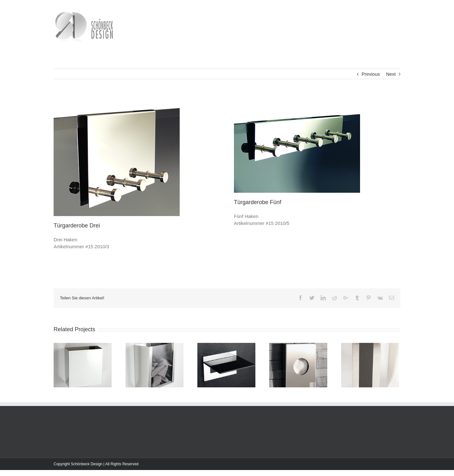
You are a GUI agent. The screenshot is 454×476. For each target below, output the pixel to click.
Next (391, 74)
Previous (371, 74)
